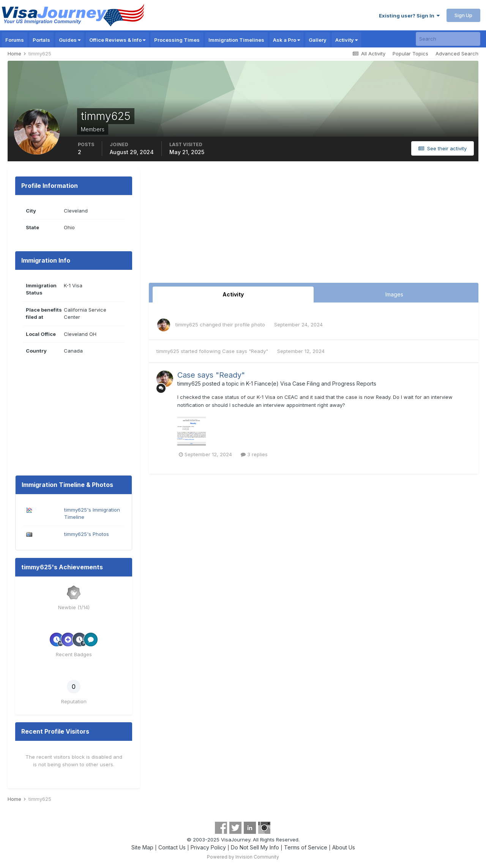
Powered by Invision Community (243, 857)
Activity (346, 40)
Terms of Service (306, 847)
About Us (344, 847)
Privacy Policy (208, 847)
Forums (15, 40)
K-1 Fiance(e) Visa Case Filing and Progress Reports (311, 384)
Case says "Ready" (246, 351)
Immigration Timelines (236, 40)
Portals (41, 40)
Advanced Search (457, 54)
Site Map (142, 847)
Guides (70, 40)
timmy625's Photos (87, 534)
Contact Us (172, 847)
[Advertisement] (314, 226)
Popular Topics (410, 54)
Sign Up (463, 15)
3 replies (254, 454)
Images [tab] (394, 294)
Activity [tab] (233, 294)
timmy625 (187, 325)
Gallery (318, 40)
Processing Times (177, 40)
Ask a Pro (286, 40)
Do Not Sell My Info (255, 847)
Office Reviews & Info (117, 40)
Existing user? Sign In (409, 16)
